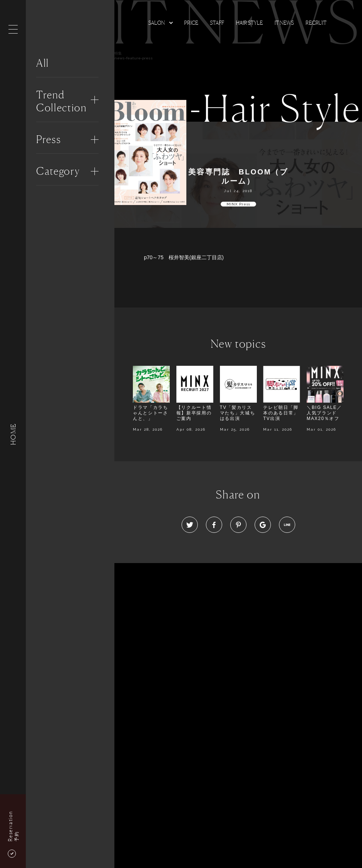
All (43, 63)
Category (58, 171)
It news (284, 23)
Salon (157, 23)
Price (191, 23)
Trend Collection (61, 101)
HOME (13, 434)
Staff (217, 23)
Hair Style (249, 23)
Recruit (316, 23)
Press (49, 139)
